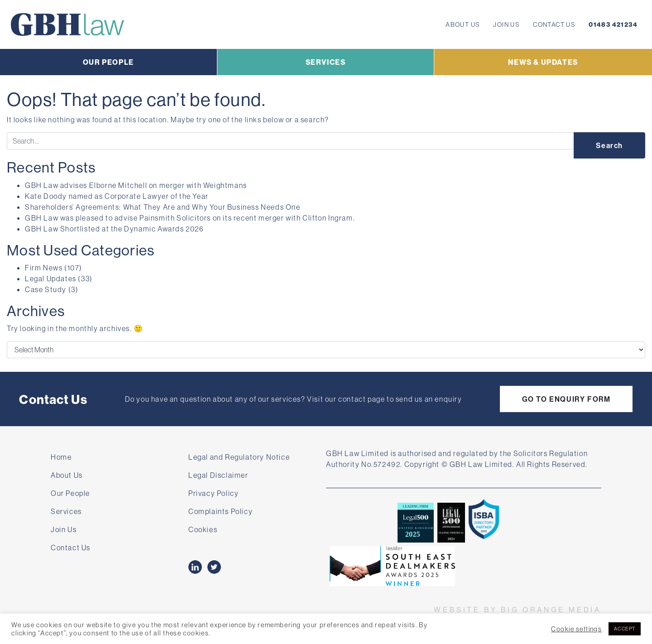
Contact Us (554, 24)
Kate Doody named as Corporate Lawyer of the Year (117, 196)
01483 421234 (613, 24)
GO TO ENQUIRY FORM (566, 399)
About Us (463, 24)
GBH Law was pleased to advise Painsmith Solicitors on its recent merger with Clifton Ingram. (190, 218)
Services (66, 511)
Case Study (46, 289)
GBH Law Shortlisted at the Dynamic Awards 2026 (115, 229)
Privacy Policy (213, 493)
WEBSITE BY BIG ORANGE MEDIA (518, 610)
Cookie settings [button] (576, 629)
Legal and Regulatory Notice (239, 457)
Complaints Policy (221, 511)
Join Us (506, 24)
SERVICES (326, 62)
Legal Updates (51, 279)
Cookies (203, 529)
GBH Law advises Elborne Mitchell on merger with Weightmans (138, 185)
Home (61, 457)
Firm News (44, 268)
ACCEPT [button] (625, 629)
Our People (70, 493)
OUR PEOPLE (108, 62)
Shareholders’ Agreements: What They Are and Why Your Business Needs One (163, 207)
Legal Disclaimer (218, 475)
